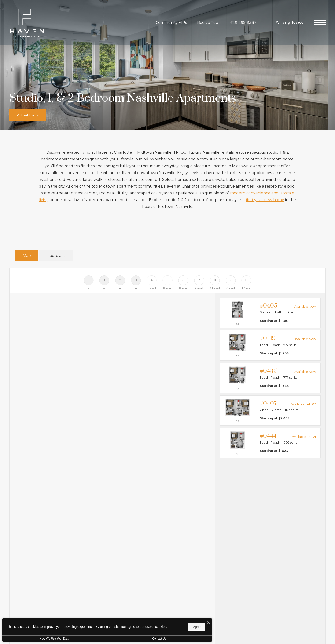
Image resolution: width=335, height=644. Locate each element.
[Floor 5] (167, 280)
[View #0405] (270, 313)
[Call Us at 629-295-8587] (243, 22)
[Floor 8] (215, 280)
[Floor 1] (104, 280)
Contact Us (125, 639)
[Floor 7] (199, 280)
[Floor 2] (120, 280)
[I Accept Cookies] (163, 620)
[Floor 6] (183, 280)
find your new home (265, 200)
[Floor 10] (246, 280)
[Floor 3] (136, 280)
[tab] (27, 256)
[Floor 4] (152, 280)
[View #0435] (270, 378)
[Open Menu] (320, 22)
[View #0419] (270, 345)
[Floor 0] (89, 280)
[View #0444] (270, 443)
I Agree (151, 625)
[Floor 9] (230, 280)
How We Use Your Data (43, 639)
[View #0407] (270, 411)
